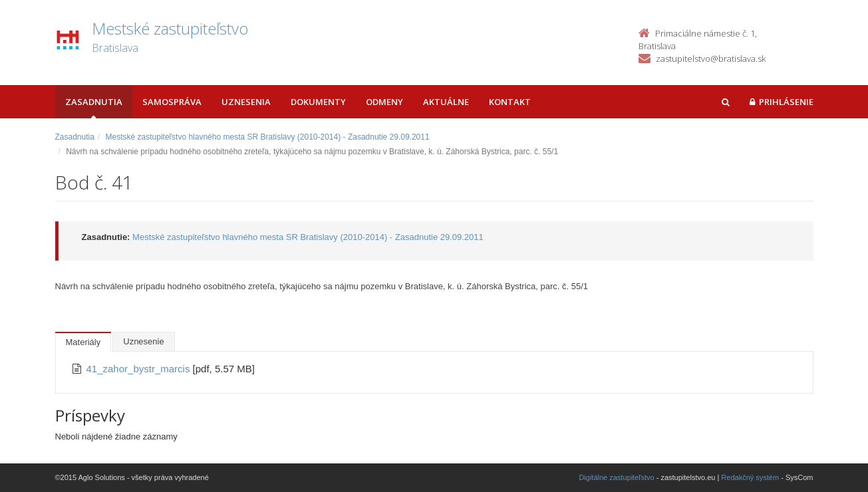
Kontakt (510, 102)
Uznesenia (246, 102)
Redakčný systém (750, 477)
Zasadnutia (94, 102)
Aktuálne (446, 102)
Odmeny (384, 102)
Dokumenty (318, 102)
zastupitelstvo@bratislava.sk (711, 59)
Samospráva (172, 102)
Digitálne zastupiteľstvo (616, 477)
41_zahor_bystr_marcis (140, 369)
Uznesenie (143, 341)
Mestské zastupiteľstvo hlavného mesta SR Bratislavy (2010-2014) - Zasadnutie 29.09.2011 (268, 137)
